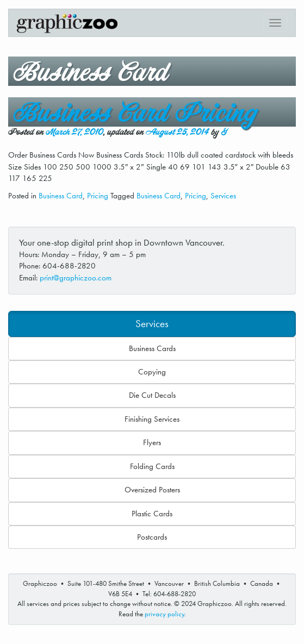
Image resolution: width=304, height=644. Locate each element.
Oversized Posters (152, 490)
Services (223, 196)
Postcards (152, 537)
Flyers (152, 442)
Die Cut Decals (152, 395)
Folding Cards (152, 466)
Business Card (61, 196)
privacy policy (165, 614)
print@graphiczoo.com (76, 278)
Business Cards (152, 348)
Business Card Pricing (135, 113)
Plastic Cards (152, 514)
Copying (152, 372)
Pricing (98, 196)
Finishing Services (152, 419)
